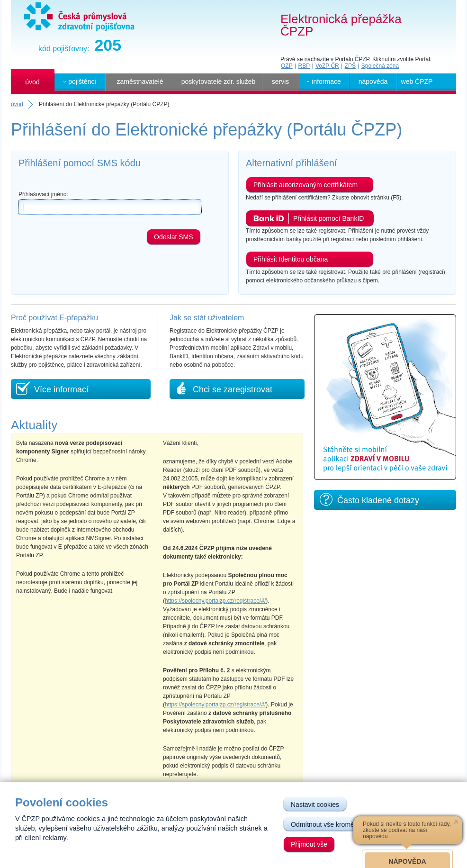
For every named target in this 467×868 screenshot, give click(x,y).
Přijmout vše (309, 844)
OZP (287, 66)
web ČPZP (417, 81)
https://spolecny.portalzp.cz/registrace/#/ (215, 601)
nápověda (373, 81)
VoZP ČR (327, 66)
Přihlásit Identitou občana (291, 259)
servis (281, 81)
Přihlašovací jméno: (43, 194)
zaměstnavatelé (140, 81)
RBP (304, 66)
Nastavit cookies (315, 805)
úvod (32, 82)
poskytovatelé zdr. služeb (218, 81)
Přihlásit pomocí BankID (328, 218)
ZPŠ (350, 66)
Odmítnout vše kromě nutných (335, 824)
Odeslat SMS (173, 237)
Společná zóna (380, 66)
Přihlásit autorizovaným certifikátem (305, 185)
